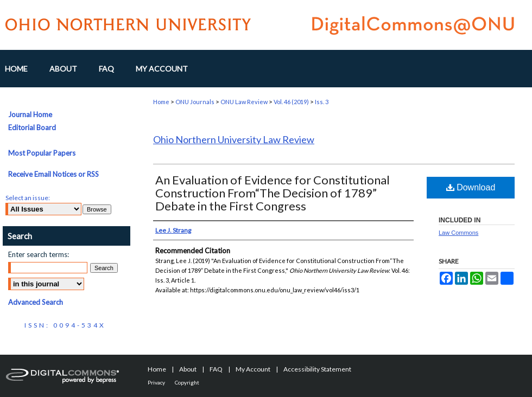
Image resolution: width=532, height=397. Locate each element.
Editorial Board (32, 127)
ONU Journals (195, 102)
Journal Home (30, 114)
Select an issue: (28, 198)
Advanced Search (36, 302)
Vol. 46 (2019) (291, 102)
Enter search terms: (39, 254)
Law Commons (458, 233)
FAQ (216, 369)
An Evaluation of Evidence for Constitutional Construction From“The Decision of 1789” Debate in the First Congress (273, 193)
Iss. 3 (322, 102)
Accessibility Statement (317, 369)
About (188, 369)
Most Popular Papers (42, 153)
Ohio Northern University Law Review (234, 139)
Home (161, 102)
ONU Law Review (244, 102)
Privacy (156, 382)
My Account (253, 369)
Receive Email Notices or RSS (53, 174)
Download (471, 187)
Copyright (187, 382)
